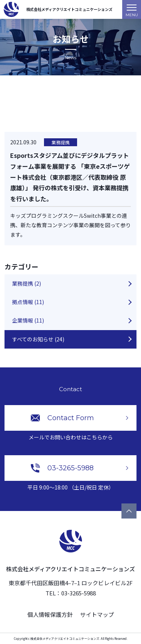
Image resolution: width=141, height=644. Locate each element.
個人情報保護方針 (50, 614)
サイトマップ (97, 614)
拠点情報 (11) (28, 302)
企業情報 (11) (28, 320)
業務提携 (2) (27, 283)
